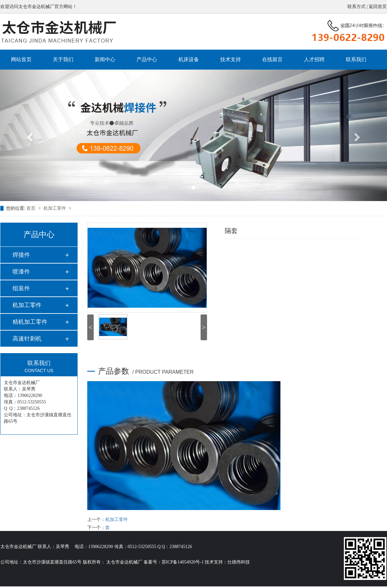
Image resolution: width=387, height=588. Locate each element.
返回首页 (378, 7)
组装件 (21, 288)
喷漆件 (21, 272)
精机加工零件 (30, 322)
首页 (32, 208)
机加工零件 (55, 208)
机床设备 (189, 59)
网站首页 (21, 59)
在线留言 (272, 59)
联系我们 (356, 59)
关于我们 (63, 59)
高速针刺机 (27, 339)
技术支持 (231, 59)
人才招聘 (314, 59)
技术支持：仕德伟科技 (227, 562)
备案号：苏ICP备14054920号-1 (174, 562)
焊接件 (21, 255)
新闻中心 (105, 59)
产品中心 (147, 59)
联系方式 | (358, 7)
